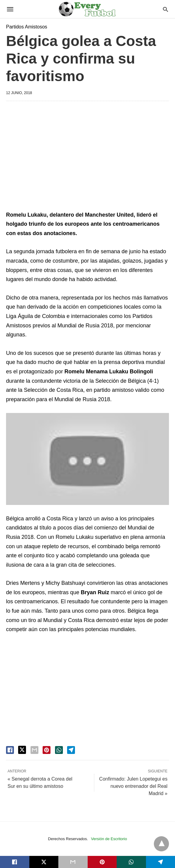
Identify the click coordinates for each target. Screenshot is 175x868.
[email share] (34, 750)
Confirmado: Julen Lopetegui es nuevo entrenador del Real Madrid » (133, 786)
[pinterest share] (47, 750)
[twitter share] (22, 750)
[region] (87, 157)
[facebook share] (10, 750)
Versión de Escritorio (109, 839)
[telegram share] (71, 750)
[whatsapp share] (59, 750)
